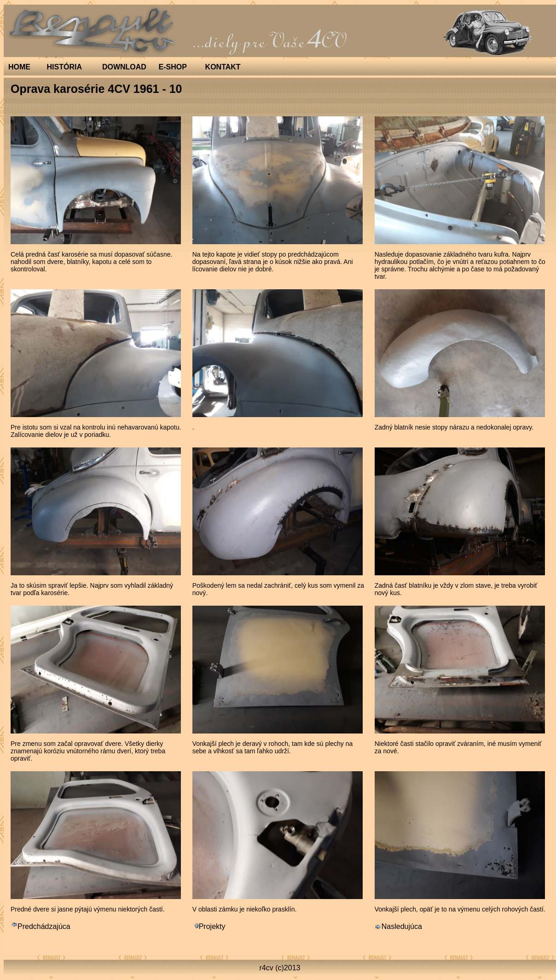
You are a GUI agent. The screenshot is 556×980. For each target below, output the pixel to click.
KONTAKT (223, 67)
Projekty (209, 926)
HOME (19, 67)
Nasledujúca (398, 926)
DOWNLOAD (124, 67)
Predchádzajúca (41, 926)
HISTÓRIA (64, 67)
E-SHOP (173, 67)
